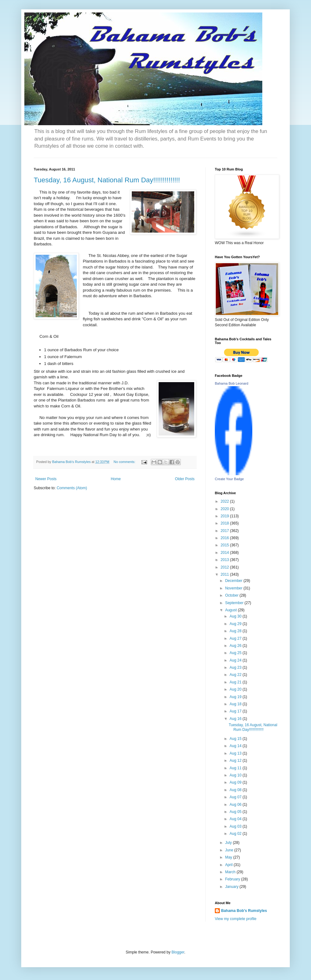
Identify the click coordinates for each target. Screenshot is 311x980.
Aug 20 (236, 689)
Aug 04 (236, 819)
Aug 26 (236, 646)
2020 (225, 509)
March (231, 872)
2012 (225, 567)
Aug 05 (236, 812)
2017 (225, 531)
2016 (225, 538)
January (232, 887)
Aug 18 (236, 704)
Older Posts (185, 479)
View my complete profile (236, 919)
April (229, 865)
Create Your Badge (229, 479)
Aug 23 (236, 667)
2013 (225, 560)
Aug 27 (236, 638)
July (229, 843)
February (233, 879)
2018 (225, 523)
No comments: (125, 462)
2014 (225, 553)
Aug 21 (236, 682)
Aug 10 (236, 775)
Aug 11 (236, 768)
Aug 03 (236, 826)
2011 (225, 574)
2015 (225, 545)
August (232, 610)
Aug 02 (236, 834)
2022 (225, 501)
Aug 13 (236, 753)
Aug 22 (236, 675)
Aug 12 (236, 761)
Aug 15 (236, 739)
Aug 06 (236, 805)
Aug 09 (236, 782)
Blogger (178, 952)
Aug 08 (236, 790)
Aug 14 (236, 746)
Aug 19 (236, 697)
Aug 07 (236, 797)
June (230, 850)
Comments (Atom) (72, 488)
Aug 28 (236, 631)
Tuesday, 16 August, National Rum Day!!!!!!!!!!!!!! (107, 180)
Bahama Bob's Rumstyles (244, 911)
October (232, 595)
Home (116, 479)
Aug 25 (236, 653)
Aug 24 (236, 660)
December (234, 581)
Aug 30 (236, 616)
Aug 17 (236, 711)
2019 (225, 516)
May (229, 857)
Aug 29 (236, 624)
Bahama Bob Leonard (232, 383)
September (235, 603)
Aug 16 (236, 719)
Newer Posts (46, 479)
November (234, 588)
